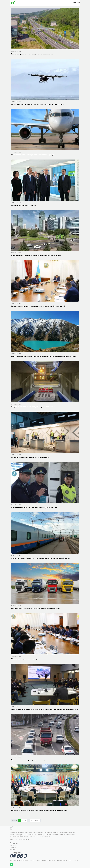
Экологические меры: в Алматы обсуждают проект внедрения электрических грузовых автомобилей (45, 709)
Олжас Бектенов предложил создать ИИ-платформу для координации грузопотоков (39, 810)
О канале (13, 846)
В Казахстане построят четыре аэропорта (25, 659)
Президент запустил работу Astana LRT (24, 205)
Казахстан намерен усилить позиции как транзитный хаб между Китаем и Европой (38, 306)
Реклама (13, 849)
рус (78, 3)
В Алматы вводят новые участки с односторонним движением (32, 54)
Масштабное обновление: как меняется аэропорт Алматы (30, 457)
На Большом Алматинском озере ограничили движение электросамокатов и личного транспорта (43, 356)
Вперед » (37, 820)
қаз (74, 3)
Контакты (13, 848)
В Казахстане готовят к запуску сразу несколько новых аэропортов (33, 155)
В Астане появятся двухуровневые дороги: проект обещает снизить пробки (36, 256)
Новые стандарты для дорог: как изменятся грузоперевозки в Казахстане (36, 609)
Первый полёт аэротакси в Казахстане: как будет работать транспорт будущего (37, 104)
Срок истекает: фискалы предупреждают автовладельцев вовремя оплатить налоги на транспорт (44, 760)
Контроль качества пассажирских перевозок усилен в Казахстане (33, 407)
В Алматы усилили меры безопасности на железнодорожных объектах (35, 508)
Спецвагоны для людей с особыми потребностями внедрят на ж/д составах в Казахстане (41, 558)
